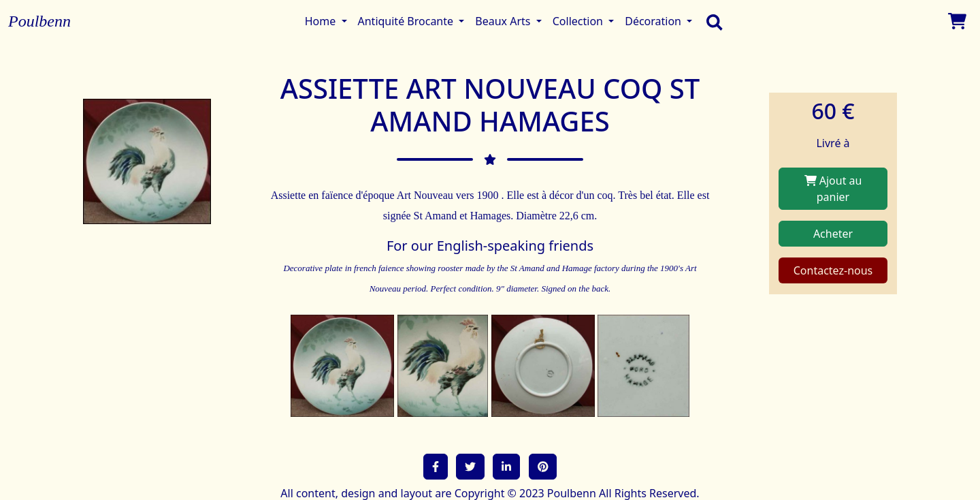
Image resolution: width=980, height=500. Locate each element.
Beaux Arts (504, 21)
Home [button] (322, 21)
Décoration (654, 21)
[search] (711, 21)
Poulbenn (39, 21)
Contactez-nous (833, 270)
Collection (579, 21)
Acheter (833, 234)
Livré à (833, 143)
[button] (436, 467)
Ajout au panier (833, 189)
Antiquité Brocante (407, 21)
